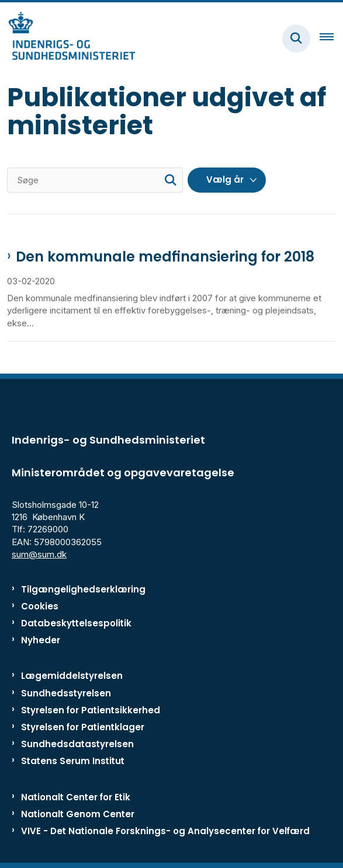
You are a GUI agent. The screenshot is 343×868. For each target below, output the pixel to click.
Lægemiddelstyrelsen (72, 676)
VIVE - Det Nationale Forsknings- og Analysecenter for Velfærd (165, 831)
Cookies (40, 606)
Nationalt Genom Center (78, 814)
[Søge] (95, 180)
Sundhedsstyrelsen (66, 693)
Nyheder (41, 640)
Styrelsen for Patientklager (83, 727)
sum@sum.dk (39, 554)
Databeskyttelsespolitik (76, 623)
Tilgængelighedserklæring (83, 589)
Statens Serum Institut (73, 761)
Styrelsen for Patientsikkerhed (91, 710)
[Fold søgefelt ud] (296, 39)
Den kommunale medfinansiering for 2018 (165, 257)
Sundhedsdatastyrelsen (77, 744)
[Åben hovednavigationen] (331, 39)
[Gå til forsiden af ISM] (68, 38)
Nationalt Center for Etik (76, 797)
